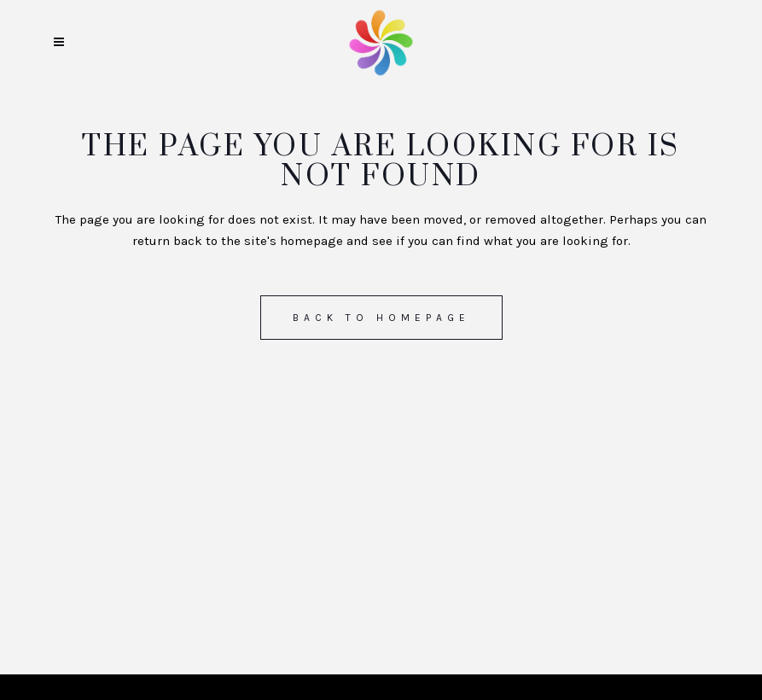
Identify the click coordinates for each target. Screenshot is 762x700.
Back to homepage (381, 318)
